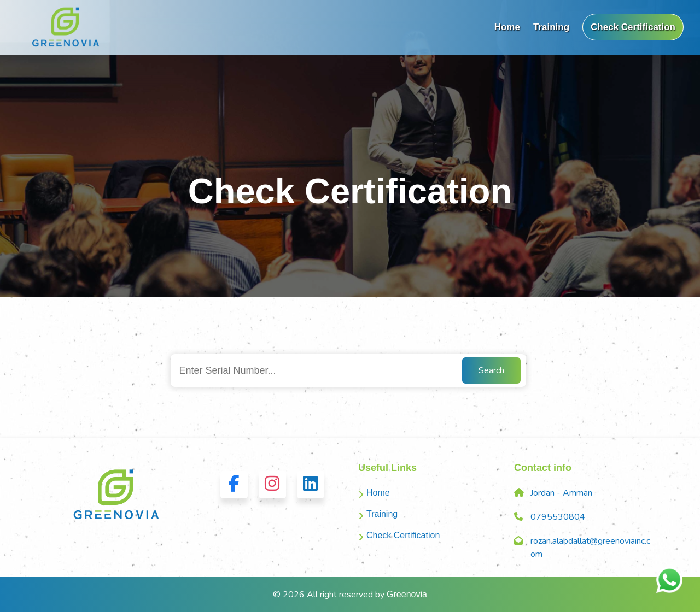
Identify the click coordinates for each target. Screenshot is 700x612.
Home (507, 27)
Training (551, 27)
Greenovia (407, 594)
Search (491, 370)
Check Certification (633, 27)
